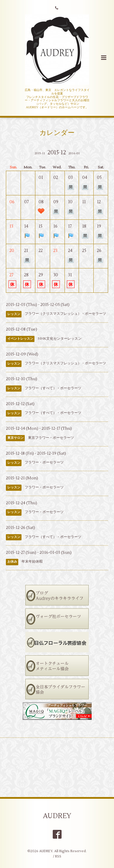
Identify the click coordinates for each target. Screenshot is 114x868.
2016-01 (74, 153)
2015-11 (40, 153)
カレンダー (57, 133)
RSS (58, 856)
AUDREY (57, 816)
